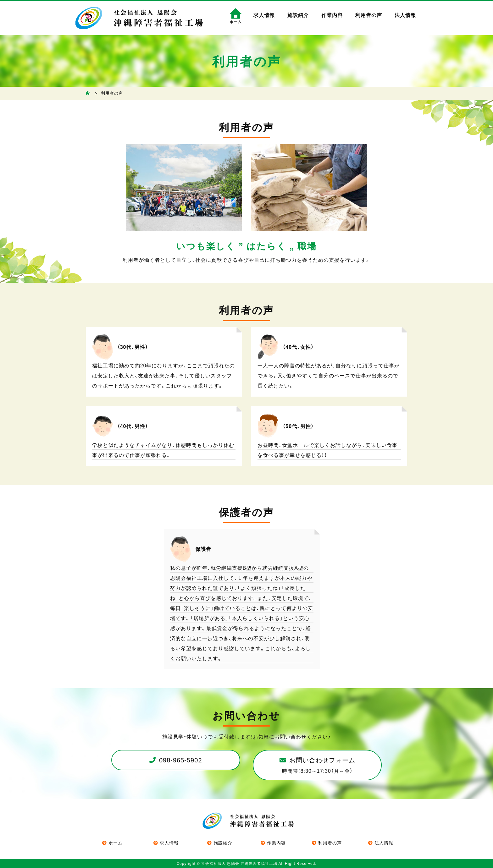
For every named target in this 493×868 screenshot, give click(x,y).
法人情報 (405, 15)
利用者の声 (369, 15)
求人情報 (264, 15)
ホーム (116, 843)
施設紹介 (298, 15)
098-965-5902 (181, 760)
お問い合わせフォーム (319, 765)
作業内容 (332, 15)
